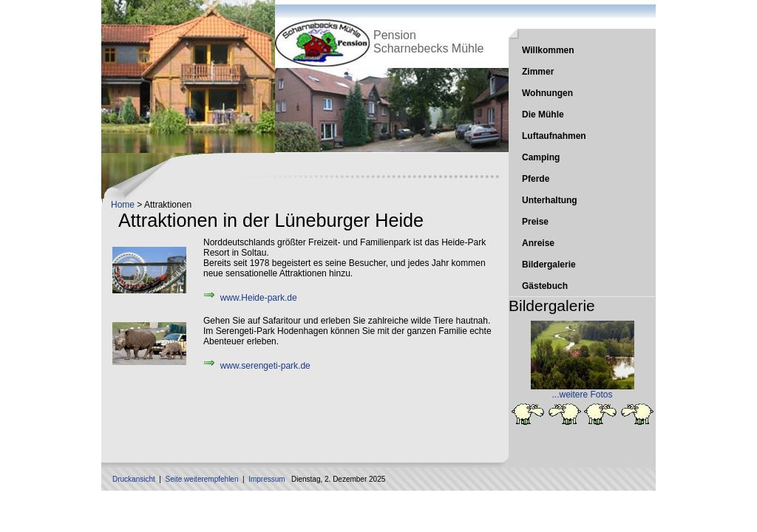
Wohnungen (547, 93)
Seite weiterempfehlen (202, 479)
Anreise (538, 243)
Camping (541, 157)
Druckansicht (134, 479)
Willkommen (548, 50)
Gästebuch (545, 286)
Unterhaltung (550, 200)
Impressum (267, 479)
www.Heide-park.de (259, 298)
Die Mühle (543, 115)
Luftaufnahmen (554, 136)
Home (123, 205)
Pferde (536, 179)
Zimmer (538, 72)
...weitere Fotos (582, 395)
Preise (535, 222)
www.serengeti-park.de (265, 366)
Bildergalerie (549, 265)
